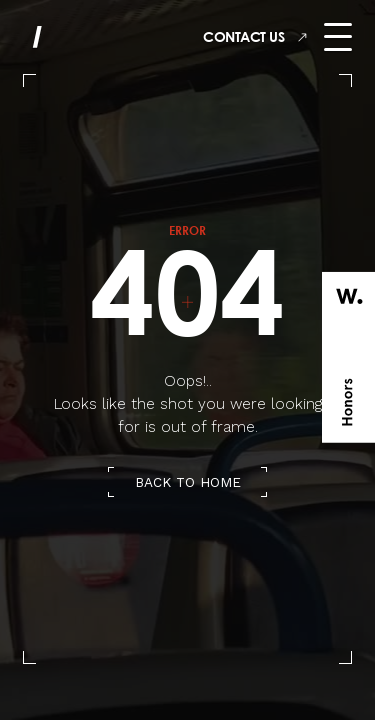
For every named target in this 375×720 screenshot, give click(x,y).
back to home (188, 482)
